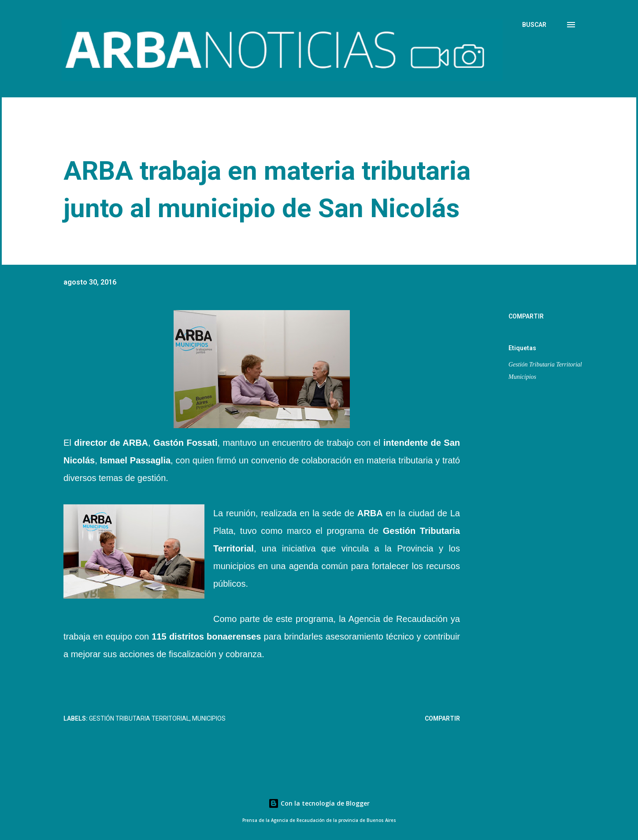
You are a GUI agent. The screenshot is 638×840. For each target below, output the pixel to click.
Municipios (522, 377)
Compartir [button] (526, 316)
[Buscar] (534, 25)
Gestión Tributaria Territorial (545, 364)
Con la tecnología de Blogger (319, 803)
